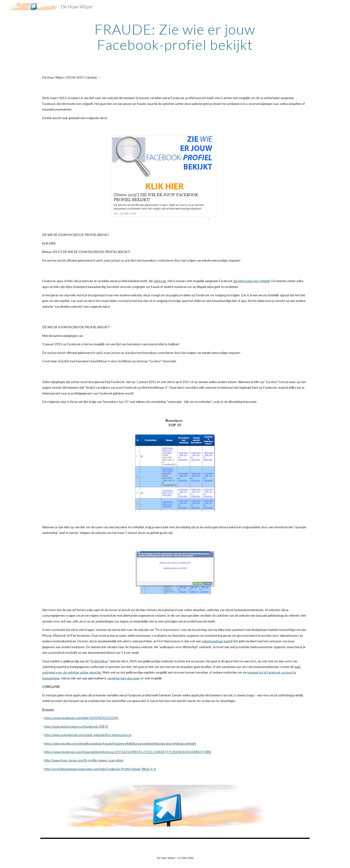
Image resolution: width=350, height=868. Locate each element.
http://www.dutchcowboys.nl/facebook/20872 (76, 726)
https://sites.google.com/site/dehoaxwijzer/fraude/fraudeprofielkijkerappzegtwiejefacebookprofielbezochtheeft (120, 744)
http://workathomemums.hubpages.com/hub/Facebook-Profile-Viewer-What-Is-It (100, 769)
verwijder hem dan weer (123, 678)
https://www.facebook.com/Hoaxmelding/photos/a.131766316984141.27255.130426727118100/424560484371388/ (128, 752)
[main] (175, 37)
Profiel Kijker (99, 661)
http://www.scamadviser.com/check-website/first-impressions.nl (88, 735)
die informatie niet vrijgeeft (252, 281)
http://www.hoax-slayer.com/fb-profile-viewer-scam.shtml (84, 760)
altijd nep (160, 281)
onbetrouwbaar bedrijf (217, 641)
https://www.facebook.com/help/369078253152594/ (81, 718)
